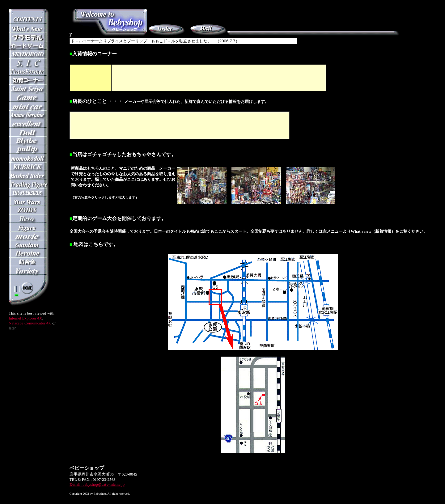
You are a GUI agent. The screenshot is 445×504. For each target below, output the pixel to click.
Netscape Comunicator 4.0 (30, 323)
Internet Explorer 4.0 (25, 318)
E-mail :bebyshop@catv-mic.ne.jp (97, 484)
